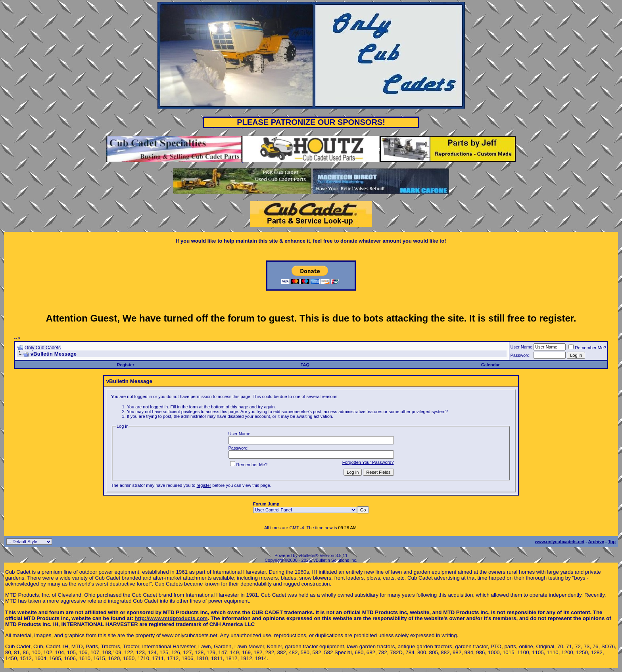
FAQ (305, 365)
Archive (596, 542)
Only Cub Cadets (43, 348)
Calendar (490, 365)
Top (612, 542)
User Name (522, 347)
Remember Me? (587, 348)
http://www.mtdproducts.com (171, 618)
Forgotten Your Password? (368, 462)
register (204, 485)
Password (520, 355)
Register (126, 365)
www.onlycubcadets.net (560, 542)
